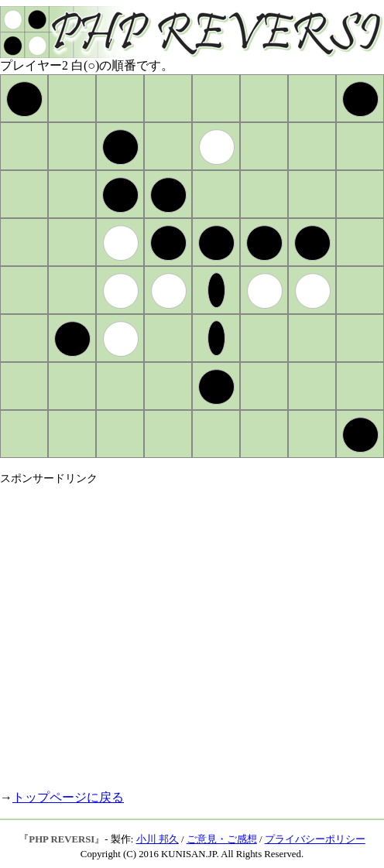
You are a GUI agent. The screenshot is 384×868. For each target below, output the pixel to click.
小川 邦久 (158, 839)
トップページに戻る (68, 797)
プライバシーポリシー (315, 839)
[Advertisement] (145, 631)
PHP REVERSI (62, 839)
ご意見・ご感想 (222, 839)
